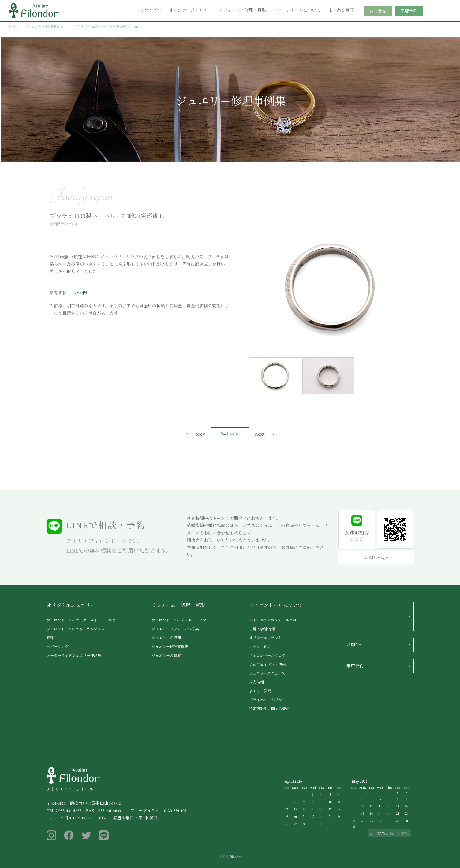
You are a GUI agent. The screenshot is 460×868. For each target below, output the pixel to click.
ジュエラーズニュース (267, 674)
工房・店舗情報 (262, 629)
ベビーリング (58, 647)
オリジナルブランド (266, 638)
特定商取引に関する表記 (269, 709)
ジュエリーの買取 (166, 656)
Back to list (230, 434)
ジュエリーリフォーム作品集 (175, 629)
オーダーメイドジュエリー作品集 (74, 656)
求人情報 (256, 682)
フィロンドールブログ (267, 656)
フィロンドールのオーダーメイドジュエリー (83, 620)
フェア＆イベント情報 (267, 665)
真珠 (50, 638)
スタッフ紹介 (260, 647)
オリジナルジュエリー (190, 10)
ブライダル (151, 10)
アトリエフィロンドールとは (273, 620)
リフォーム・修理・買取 (243, 10)
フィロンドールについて (297, 10)
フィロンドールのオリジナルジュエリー (79, 629)
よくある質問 (341, 10)
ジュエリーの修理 (166, 638)
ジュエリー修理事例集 (170, 647)
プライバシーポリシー (267, 700)
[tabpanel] (329, 288)
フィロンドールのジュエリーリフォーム (184, 620)
